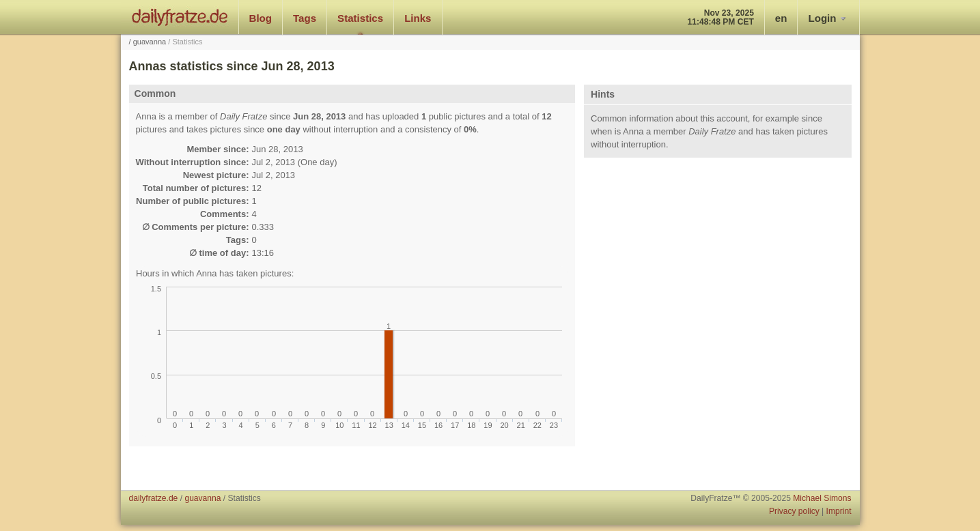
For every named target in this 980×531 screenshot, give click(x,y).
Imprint (839, 511)
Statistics (360, 18)
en (781, 18)
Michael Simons (822, 498)
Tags (305, 18)
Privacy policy (794, 511)
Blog (261, 18)
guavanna (150, 42)
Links (418, 18)
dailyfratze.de (180, 17)
